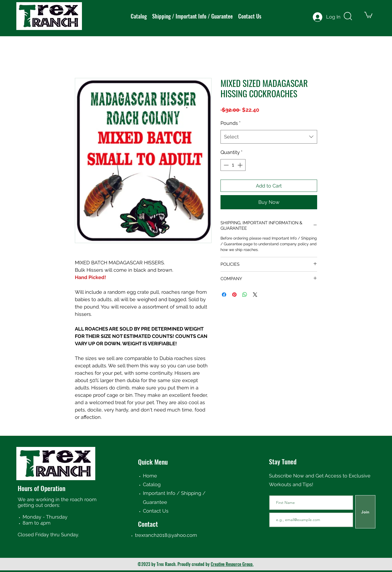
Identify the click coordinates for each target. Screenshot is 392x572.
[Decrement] (226, 165)
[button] (368, 15)
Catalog (152, 484)
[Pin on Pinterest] (234, 295)
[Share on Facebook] (224, 295)
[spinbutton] (233, 165)
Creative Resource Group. (232, 564)
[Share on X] (255, 295)
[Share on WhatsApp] (245, 295)
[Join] (365, 512)
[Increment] (241, 165)
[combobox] (269, 137)
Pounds (231, 123)
